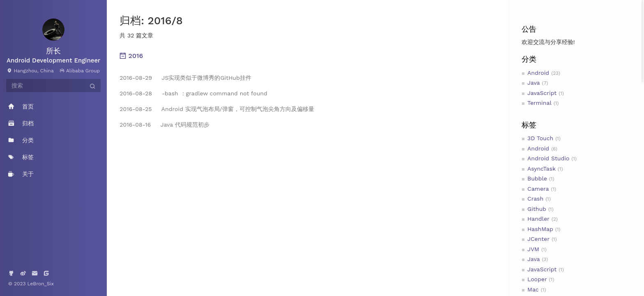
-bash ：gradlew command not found (193, 93)
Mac (533, 289)
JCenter (538, 239)
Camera (538, 189)
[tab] (308, 56)
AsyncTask (542, 169)
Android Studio (548, 158)
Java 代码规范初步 (164, 125)
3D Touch (540, 138)
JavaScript (542, 93)
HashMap (540, 229)
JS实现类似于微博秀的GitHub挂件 (185, 78)
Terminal (539, 103)
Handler (538, 219)
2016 (131, 56)
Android (538, 73)
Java (534, 83)
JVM (533, 249)
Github (537, 209)
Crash (535, 199)
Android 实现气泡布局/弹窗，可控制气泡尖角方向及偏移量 (217, 109)
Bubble (537, 178)
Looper (537, 279)
